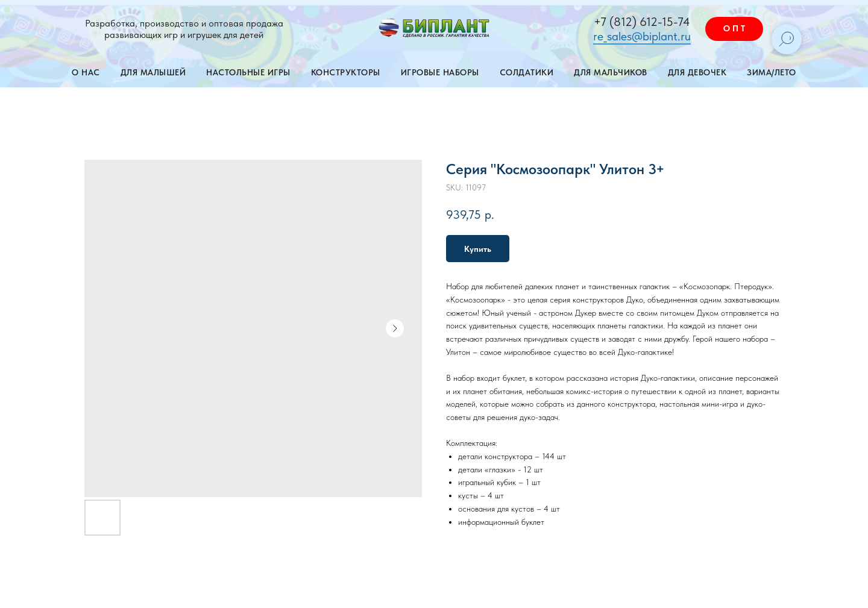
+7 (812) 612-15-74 (642, 22)
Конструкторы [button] (346, 72)
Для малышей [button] (153, 72)
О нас (86, 72)
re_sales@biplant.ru (642, 36)
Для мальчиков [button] (611, 72)
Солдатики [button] (527, 72)
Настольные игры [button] (248, 72)
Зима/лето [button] (772, 72)
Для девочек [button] (697, 72)
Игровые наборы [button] (440, 72)
